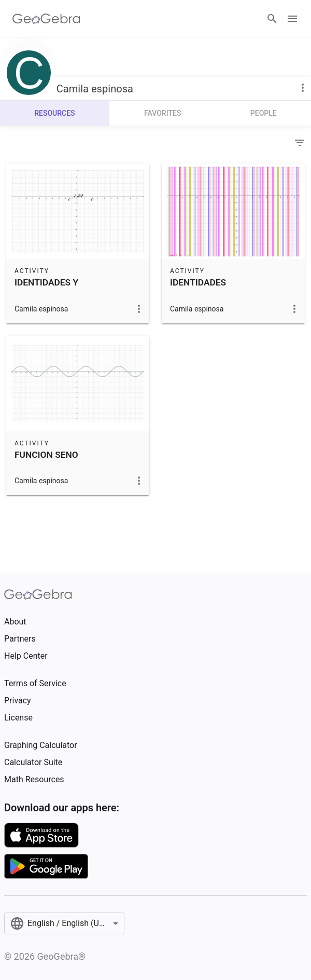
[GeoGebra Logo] (46, 19)
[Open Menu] (292, 19)
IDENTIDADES (198, 282)
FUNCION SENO (46, 455)
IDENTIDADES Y (46, 282)
